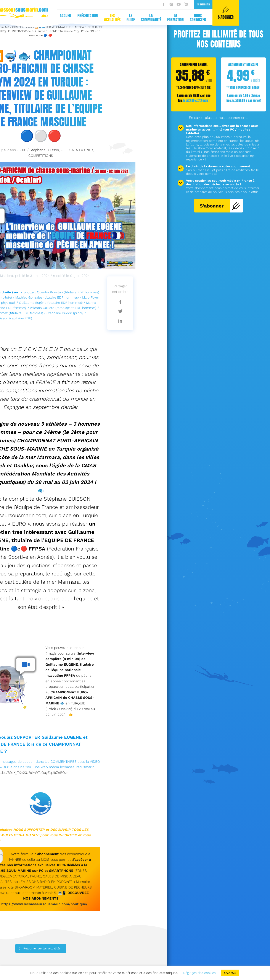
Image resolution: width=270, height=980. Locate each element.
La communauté (79, 18)
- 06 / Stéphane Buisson (39, 150)
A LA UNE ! (84, 150)
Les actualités (40, 18)
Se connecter (131, 4)
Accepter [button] (230, 973)
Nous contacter (126, 18)
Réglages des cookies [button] (199, 973)
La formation (104, 18)
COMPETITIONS (41, 156)
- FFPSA (67, 150)
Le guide (59, 18)
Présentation (16, 16)
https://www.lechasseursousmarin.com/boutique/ (44, 904)
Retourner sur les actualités (42, 948)
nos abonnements (234, 118)
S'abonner (220, 206)
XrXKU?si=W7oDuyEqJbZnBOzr (43, 773)
